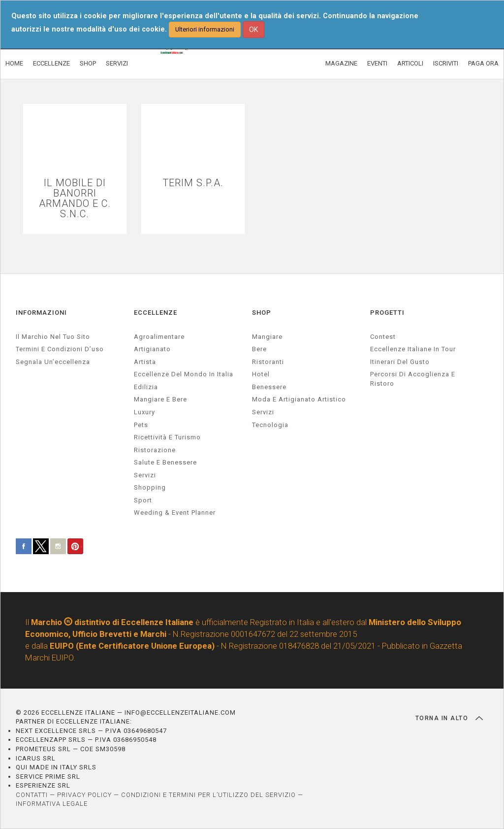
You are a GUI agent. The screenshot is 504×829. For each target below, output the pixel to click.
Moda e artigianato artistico (299, 399)
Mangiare (267, 337)
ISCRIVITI (446, 63)
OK (253, 30)
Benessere (269, 387)
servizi (145, 475)
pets (141, 425)
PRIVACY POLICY (84, 795)
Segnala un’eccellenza (53, 362)
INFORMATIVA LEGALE (52, 804)
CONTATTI (32, 795)
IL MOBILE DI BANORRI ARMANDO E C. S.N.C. (75, 199)
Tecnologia (270, 425)
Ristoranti (268, 362)
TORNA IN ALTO (449, 718)
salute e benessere (165, 462)
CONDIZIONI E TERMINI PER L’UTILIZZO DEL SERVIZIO (208, 795)
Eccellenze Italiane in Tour (413, 349)
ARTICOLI (410, 63)
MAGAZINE (341, 63)
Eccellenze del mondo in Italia (184, 374)
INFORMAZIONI (41, 313)
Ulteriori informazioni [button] (205, 29)
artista (145, 362)
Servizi (263, 412)
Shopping (150, 487)
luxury (144, 412)
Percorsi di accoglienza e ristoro (413, 379)
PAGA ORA (483, 63)
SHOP (88, 63)
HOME (14, 63)
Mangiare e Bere (160, 399)
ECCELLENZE (51, 63)
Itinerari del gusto (400, 362)
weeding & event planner (175, 513)
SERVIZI (117, 63)
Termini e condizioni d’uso (60, 349)
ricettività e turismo (167, 437)
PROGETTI (387, 313)
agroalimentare (159, 337)
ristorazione (155, 450)
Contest (383, 337)
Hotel (261, 374)
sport (143, 500)
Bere (259, 349)
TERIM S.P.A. (193, 183)
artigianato (152, 349)
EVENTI (377, 63)
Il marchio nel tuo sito (53, 337)
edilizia (146, 387)
